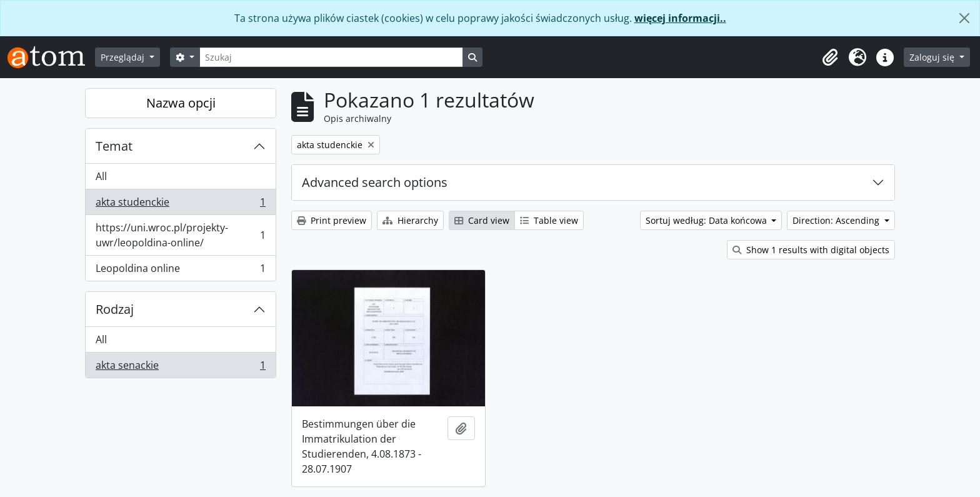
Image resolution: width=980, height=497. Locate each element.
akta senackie (180, 368)
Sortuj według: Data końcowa (707, 220)
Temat (114, 146)
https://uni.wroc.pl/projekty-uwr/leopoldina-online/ (180, 235)
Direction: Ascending (837, 220)
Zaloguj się (933, 57)
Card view (482, 220)
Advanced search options (375, 182)
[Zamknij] (964, 18)
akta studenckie (180, 205)
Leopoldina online (180, 271)
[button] (830, 58)
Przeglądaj (124, 57)
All (101, 176)
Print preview (332, 220)
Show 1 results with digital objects (811, 250)
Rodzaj (115, 309)
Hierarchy (410, 220)
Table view (549, 220)
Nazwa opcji (181, 103)
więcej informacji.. (680, 18)
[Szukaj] (331, 57)
